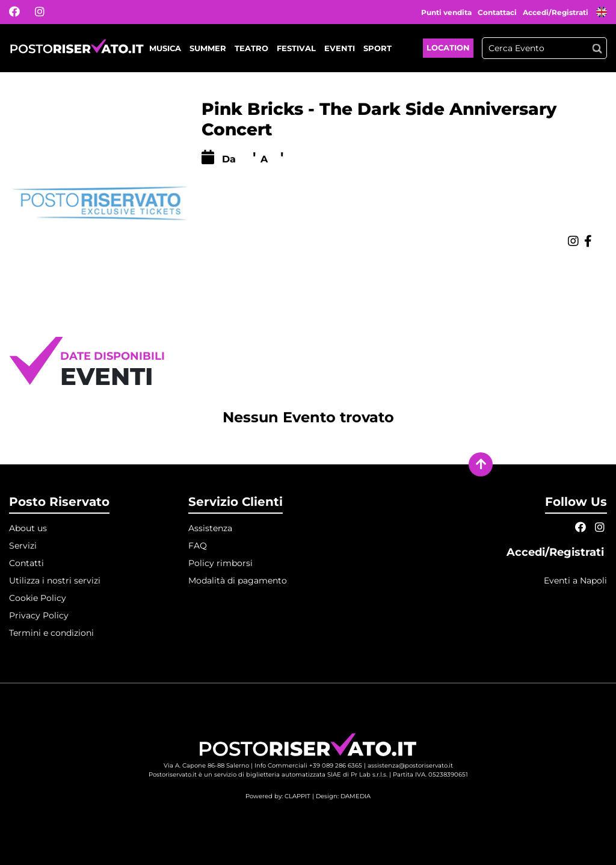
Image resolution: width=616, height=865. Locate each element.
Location (448, 48)
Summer (208, 48)
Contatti (26, 563)
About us (28, 528)
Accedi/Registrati (556, 12)
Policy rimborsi (220, 563)
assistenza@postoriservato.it (410, 765)
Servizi (23, 546)
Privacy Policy (39, 615)
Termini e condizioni (51, 633)
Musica (165, 48)
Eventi (340, 48)
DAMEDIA (356, 796)
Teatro (251, 48)
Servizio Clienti (236, 502)
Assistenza (210, 528)
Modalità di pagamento (238, 580)
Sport (377, 48)
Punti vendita (446, 12)
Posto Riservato (59, 502)
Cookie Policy (38, 598)
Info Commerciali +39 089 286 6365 (308, 765)
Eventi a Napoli (575, 580)
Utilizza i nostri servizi (55, 580)
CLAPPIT (297, 796)
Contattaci (497, 12)
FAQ (198, 546)
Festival (296, 48)
